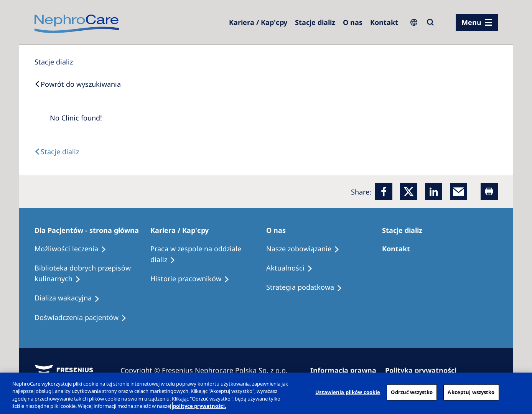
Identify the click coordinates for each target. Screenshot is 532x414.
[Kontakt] (384, 22)
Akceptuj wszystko (471, 392)
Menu (471, 22)
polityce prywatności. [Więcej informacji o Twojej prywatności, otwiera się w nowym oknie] (200, 406)
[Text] (57, 152)
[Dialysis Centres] (258, 22)
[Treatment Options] (74, 249)
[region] (266, 393)
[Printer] (489, 192)
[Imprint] (347, 370)
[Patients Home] (90, 230)
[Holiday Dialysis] (71, 298)
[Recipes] (92, 274)
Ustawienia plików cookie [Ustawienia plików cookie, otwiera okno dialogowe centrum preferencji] (348, 392)
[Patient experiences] (84, 318)
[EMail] (459, 192)
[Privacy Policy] (424, 370)
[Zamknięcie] (520, 392)
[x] (409, 192)
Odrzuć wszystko (412, 392)
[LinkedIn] (434, 192)
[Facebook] (384, 192)
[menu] (477, 22)
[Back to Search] (78, 84)
